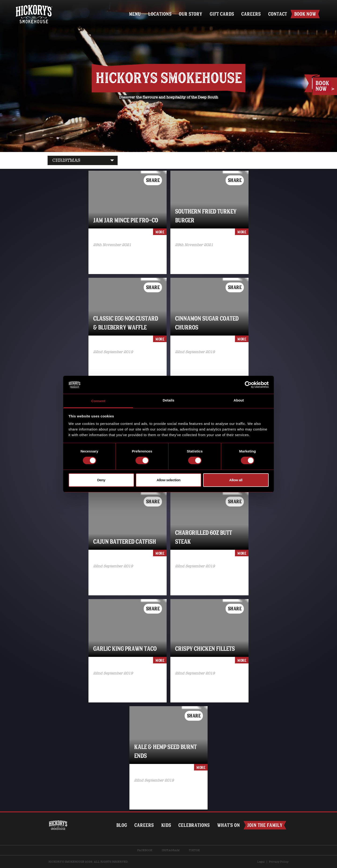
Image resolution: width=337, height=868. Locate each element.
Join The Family (265, 825)
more (160, 232)
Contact (277, 14)
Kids (166, 825)
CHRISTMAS (66, 160)
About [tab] (239, 400)
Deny (101, 480)
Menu (134, 14)
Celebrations (194, 825)
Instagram (171, 850)
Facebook (145, 850)
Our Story (190, 14)
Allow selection (168, 480)
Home (34, 6)
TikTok (194, 850)
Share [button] (153, 180)
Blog (121, 825)
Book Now (305, 14)
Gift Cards (221, 14)
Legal (261, 862)
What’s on (228, 825)
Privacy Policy (279, 862)
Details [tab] (168, 400)
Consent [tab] (98, 401)
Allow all (236, 480)
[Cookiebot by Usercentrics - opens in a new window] (248, 385)
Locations (159, 14)
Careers (251, 14)
